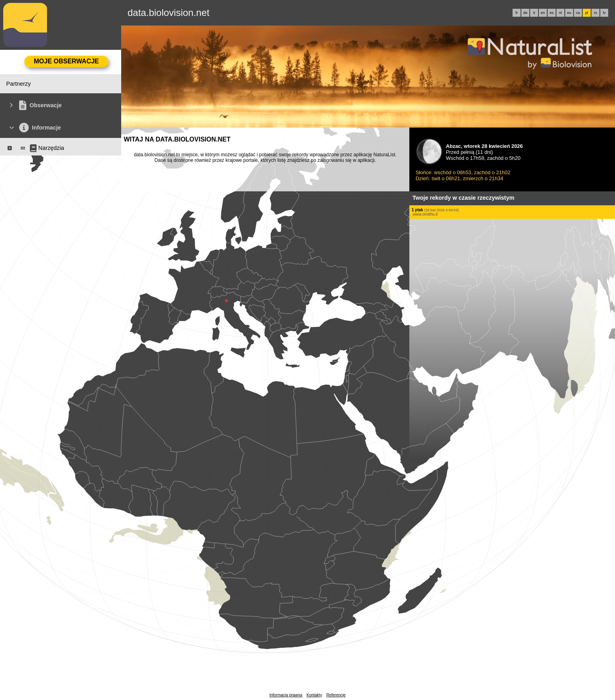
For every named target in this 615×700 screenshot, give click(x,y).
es (552, 13)
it (534, 13)
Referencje (336, 695)
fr (517, 13)
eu (569, 13)
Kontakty (314, 695)
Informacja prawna (286, 695)
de (525, 13)
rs (595, 13)
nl (560, 13)
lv (604, 13)
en (543, 13)
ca (578, 13)
